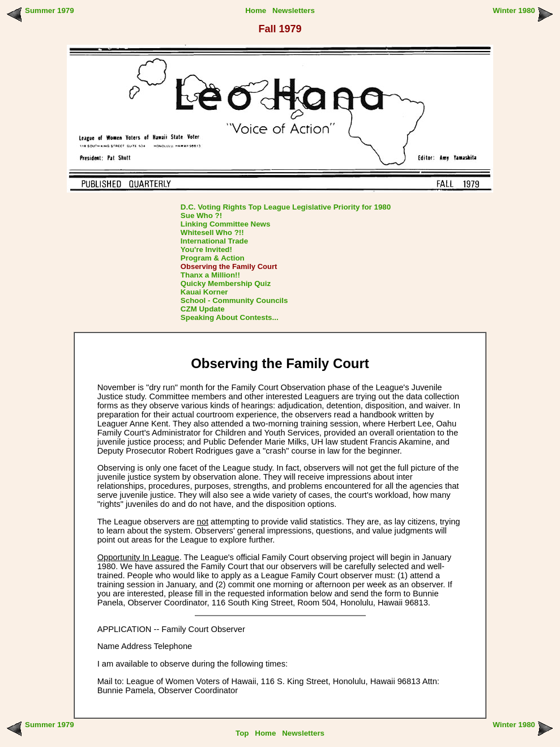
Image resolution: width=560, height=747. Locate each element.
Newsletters (294, 10)
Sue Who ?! (201, 215)
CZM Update (203, 309)
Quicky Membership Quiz (226, 283)
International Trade (214, 241)
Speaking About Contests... (230, 317)
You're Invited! (206, 249)
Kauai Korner (204, 292)
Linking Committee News (225, 224)
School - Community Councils (234, 300)
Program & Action (213, 258)
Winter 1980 (514, 10)
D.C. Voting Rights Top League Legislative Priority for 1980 (286, 207)
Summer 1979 (50, 10)
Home (256, 10)
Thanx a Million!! (210, 275)
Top (242, 733)
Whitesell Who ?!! (212, 232)
